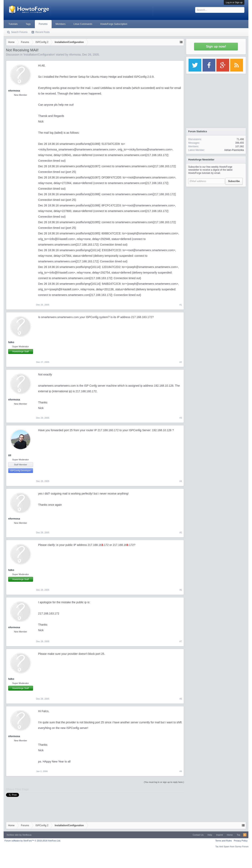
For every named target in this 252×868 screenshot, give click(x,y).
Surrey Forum (242, 846)
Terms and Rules (223, 841)
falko (11, 342)
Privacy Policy (241, 841)
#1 (181, 305)
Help (210, 835)
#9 (181, 771)
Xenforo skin (13, 835)
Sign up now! (216, 46)
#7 (181, 641)
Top (239, 835)
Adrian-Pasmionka (234, 150)
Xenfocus (27, 835)
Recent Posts (43, 32)
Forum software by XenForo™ (33, 841)
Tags (28, 24)
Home (230, 835)
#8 (181, 699)
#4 (181, 481)
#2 (181, 362)
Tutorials (13, 24)
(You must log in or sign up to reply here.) (164, 782)
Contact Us (198, 835)
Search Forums (19, 32)
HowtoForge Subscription (114, 24)
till (10, 455)
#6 (181, 590)
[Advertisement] (216, 214)
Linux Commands (83, 24)
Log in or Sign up (234, 2)
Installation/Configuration (39, 55)
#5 (181, 533)
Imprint (220, 835)
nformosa (75, 55)
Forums (43, 24)
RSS (245, 835)
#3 (181, 418)
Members (61, 24)
